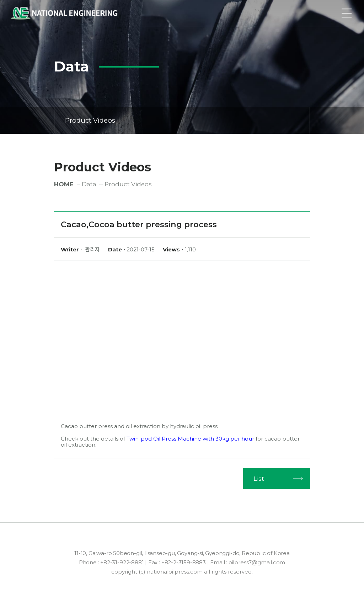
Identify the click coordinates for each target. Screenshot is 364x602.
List (259, 479)
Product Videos (182, 120)
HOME (64, 184)
